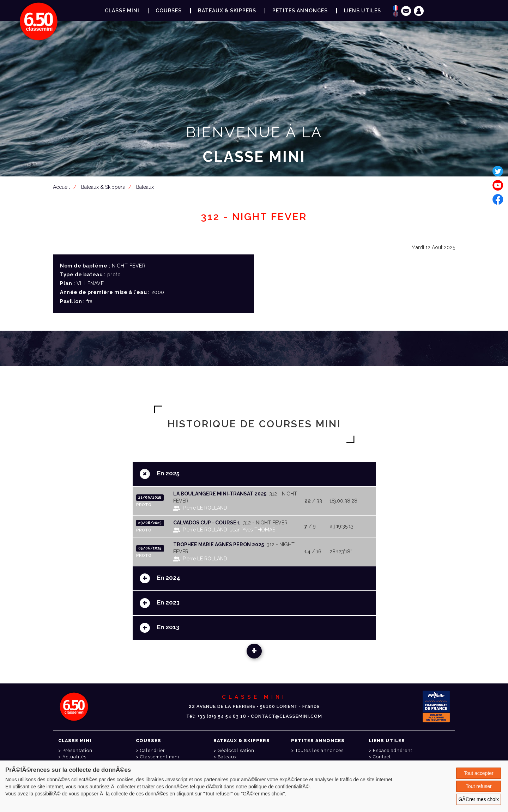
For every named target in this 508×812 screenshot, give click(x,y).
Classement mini (160, 757)
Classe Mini (122, 11)
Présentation (77, 750)
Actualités (74, 757)
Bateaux (227, 757)
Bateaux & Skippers (227, 11)
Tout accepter (479, 773)
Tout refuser (479, 786)
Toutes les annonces (319, 750)
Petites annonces (300, 11)
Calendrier (153, 750)
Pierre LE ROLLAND (205, 508)
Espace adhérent (255, 191)
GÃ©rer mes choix (479, 799)
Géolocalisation (236, 750)
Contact (382, 757)
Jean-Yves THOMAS (253, 530)
